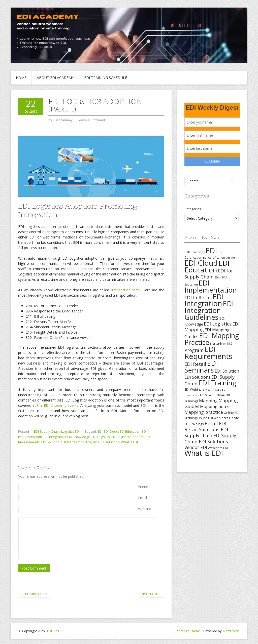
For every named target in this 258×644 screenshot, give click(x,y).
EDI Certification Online (219, 257)
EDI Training (217, 383)
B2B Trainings (195, 252)
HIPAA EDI (223, 395)
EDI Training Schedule (106, 78)
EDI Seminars (201, 367)
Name (143, 487)
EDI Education (130, 431)
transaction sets (126, 290)
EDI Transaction (73, 442)
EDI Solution (50, 442)
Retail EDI (215, 423)
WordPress (231, 631)
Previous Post (34, 594)
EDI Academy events (61, 405)
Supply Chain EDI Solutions (210, 438)
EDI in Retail (198, 297)
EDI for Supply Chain (209, 274)
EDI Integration (55, 437)
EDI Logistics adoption (128, 437)
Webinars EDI (218, 448)
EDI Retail (195, 364)
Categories (193, 209)
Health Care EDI (216, 390)
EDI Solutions (197, 377)
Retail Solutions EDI (206, 429)
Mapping (208, 401)
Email (142, 498)
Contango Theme (188, 631)
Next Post (152, 594)
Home (21, 78)
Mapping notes (215, 406)
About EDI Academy (55, 78)
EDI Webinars (195, 389)
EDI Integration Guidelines (209, 310)
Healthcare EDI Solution (200, 395)
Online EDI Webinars (213, 418)
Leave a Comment (91, 120)
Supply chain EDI (202, 435)
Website (145, 509)
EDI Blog (53, 631)
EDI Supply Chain (47, 431)
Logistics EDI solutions (103, 442)
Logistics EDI (70, 431)
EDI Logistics (101, 437)
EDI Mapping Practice (212, 339)
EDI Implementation (211, 286)
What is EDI (129, 442)
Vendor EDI (196, 447)
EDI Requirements (208, 353)
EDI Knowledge (79, 437)
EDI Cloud (111, 431)
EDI (100, 431)
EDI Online (218, 344)
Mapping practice (204, 412)
